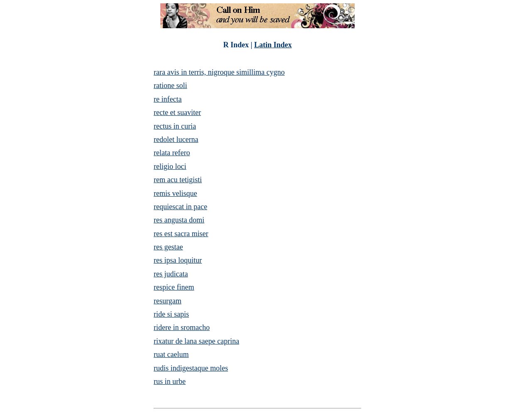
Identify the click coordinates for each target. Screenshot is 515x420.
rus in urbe (170, 381)
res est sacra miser (181, 234)
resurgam (168, 301)
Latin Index (273, 45)
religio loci (170, 166)
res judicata (171, 274)
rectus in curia (175, 126)
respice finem (174, 287)
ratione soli (170, 85)
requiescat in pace (180, 207)
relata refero (172, 153)
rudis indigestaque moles (191, 368)
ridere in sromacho (182, 327)
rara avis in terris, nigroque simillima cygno (219, 72)
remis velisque (175, 193)
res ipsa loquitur (178, 260)
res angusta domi (179, 220)
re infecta (168, 99)
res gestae (168, 247)
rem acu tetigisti (178, 180)
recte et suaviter (177, 112)
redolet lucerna (176, 139)
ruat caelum (171, 354)
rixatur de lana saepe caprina (196, 341)
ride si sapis (171, 314)
